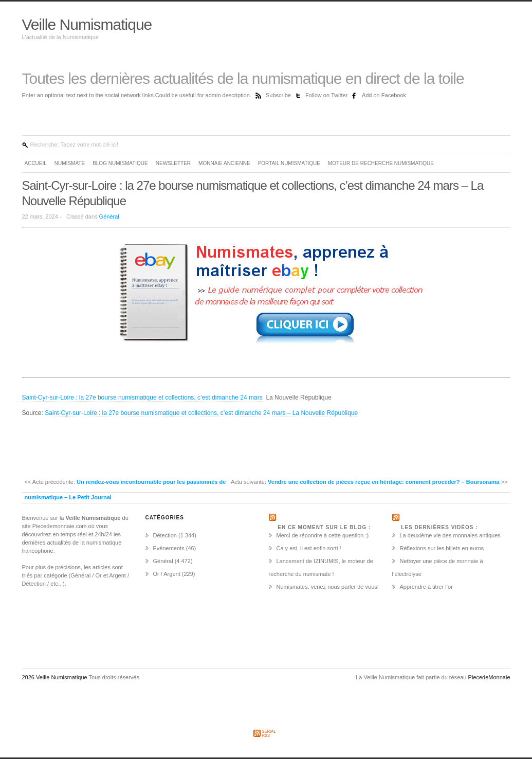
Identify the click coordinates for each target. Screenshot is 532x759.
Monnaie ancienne (224, 163)
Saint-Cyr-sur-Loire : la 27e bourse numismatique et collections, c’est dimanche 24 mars (142, 397)
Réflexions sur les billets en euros (442, 548)
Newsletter (173, 163)
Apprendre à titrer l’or (426, 587)
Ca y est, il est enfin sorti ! (309, 548)
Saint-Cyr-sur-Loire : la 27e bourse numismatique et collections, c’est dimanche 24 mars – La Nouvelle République (201, 413)
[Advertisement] (63, 446)
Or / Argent (167, 574)
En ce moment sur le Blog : (324, 527)
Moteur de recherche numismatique (381, 163)
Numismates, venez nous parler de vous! (328, 587)
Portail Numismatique (289, 163)
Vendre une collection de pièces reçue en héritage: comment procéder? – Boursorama (384, 482)
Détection (165, 535)
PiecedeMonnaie (489, 677)
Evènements (169, 548)
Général (109, 216)
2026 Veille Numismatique (56, 677)
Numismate (70, 163)
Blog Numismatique (120, 163)
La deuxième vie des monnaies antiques (450, 535)
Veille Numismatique (87, 24)
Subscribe (279, 95)
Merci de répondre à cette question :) (323, 535)
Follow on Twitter (327, 95)
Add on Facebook (384, 95)
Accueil (36, 163)
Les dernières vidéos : (439, 527)
